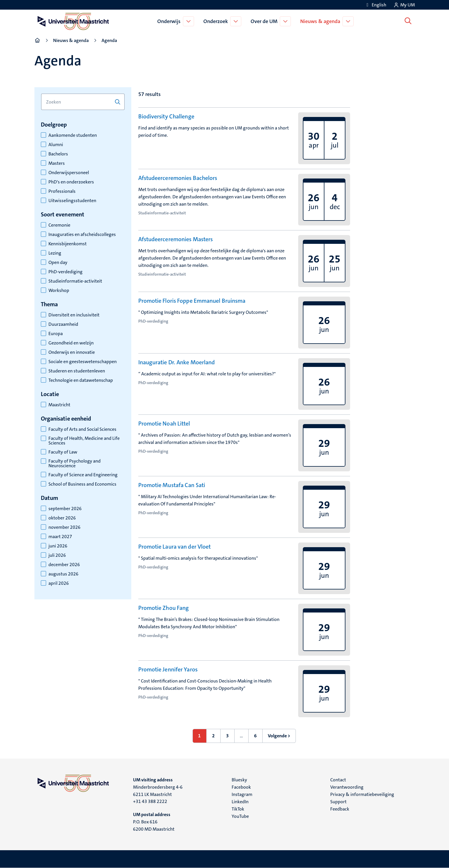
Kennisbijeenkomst (68, 244)
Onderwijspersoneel (69, 173)
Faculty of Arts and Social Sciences (82, 429)
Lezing (55, 253)
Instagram (242, 794)
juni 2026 (58, 546)
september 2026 (65, 509)
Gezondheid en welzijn (71, 343)
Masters (57, 163)
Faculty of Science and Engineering (83, 475)
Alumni (56, 145)
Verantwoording (347, 787)
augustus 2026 (63, 574)
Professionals (62, 191)
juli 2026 (57, 555)
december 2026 (64, 565)
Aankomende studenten (73, 135)
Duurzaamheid (63, 324)
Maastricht (59, 405)
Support (338, 802)
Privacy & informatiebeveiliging (362, 794)
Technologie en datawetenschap (81, 380)
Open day (58, 262)
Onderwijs (170, 21)
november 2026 (64, 527)
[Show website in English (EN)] (375, 5)
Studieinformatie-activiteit (75, 281)
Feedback (340, 809)
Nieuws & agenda (321, 21)
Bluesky (239, 780)
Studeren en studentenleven (77, 371)
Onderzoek (216, 21)
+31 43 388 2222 (150, 801)
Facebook (241, 787)
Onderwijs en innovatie (72, 352)
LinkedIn (240, 802)
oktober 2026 (62, 518)
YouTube (240, 816)
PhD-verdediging (65, 272)
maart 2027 (60, 537)
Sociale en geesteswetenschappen (83, 362)
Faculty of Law (63, 452)
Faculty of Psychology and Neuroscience (75, 463)
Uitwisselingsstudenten (72, 201)
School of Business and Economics (82, 484)
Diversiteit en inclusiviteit (74, 315)
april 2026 (59, 583)
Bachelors (58, 154)
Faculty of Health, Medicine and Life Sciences (84, 441)
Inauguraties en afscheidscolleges (82, 235)
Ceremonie (59, 225)
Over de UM (265, 21)
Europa (56, 334)
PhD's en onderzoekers (71, 182)
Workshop (59, 290)
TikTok (238, 809)
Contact (338, 780)
